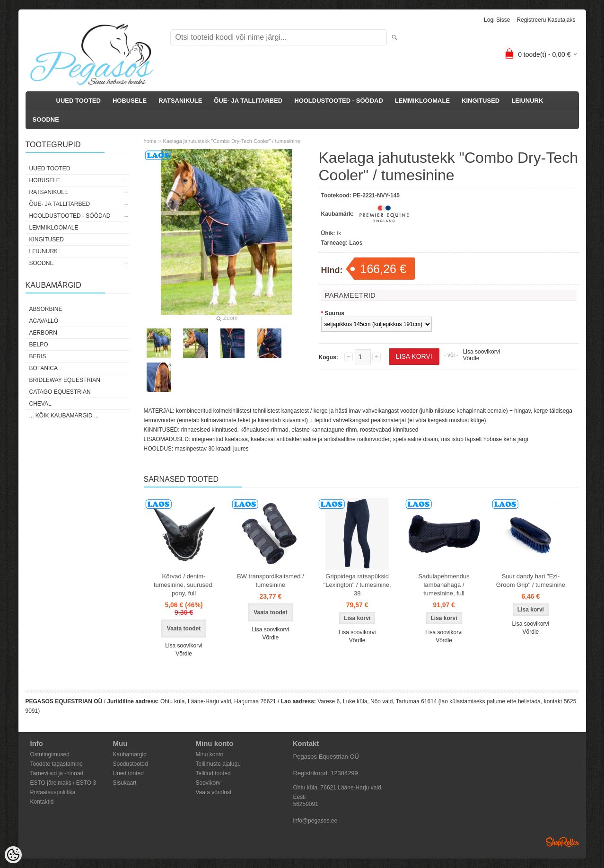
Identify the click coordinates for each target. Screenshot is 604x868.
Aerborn (43, 333)
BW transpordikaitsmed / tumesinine (271, 580)
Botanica (44, 368)
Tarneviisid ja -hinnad (57, 773)
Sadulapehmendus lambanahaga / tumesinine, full (444, 585)
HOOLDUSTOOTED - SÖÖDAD (339, 101)
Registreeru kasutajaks (546, 20)
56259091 (306, 804)
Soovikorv (208, 783)
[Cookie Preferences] (13, 855)
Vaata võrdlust (214, 792)
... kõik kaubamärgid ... (64, 416)
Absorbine (46, 309)
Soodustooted (131, 764)
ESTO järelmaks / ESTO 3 (63, 783)
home (150, 141)
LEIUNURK (527, 101)
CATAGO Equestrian (60, 392)
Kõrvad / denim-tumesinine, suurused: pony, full (184, 585)
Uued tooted (128, 773)
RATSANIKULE (180, 101)
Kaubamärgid (130, 754)
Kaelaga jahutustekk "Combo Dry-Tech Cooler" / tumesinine (231, 141)
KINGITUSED (481, 101)
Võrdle (471, 358)
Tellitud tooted (213, 773)
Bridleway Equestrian (65, 380)
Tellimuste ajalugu (218, 764)
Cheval (40, 404)
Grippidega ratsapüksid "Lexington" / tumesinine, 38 (357, 585)
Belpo (39, 345)
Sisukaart (125, 783)
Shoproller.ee (562, 842)
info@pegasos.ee (315, 821)
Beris (38, 356)
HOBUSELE (130, 101)
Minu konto (210, 754)
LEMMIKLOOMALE (422, 101)
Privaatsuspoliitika (53, 792)
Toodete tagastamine (57, 764)
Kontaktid (42, 802)
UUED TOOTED (79, 101)
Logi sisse (497, 20)
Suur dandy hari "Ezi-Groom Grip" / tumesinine (531, 580)
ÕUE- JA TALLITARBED (248, 101)
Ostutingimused (50, 754)
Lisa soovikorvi (482, 352)
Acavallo (44, 321)
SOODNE (46, 120)
